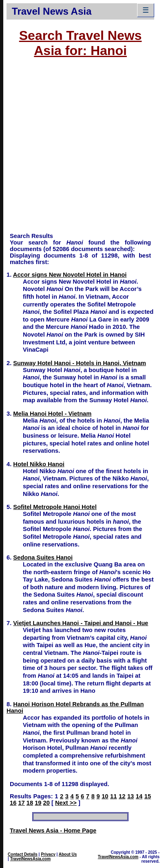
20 (47, 803)
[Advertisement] (77, 149)
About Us (68, 854)
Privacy (48, 854)
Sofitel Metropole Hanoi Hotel (55, 507)
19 (38, 803)
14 (139, 796)
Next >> (66, 803)
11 (113, 796)
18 (30, 803)
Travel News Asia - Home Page (53, 831)
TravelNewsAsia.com (31, 859)
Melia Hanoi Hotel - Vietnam (52, 414)
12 (122, 796)
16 (13, 803)
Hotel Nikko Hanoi (39, 464)
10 (105, 796)
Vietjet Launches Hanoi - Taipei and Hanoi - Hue (81, 623)
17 (21, 803)
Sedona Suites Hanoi (43, 557)
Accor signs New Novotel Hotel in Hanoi (70, 275)
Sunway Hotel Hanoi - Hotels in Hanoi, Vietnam (79, 363)
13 (131, 796)
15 (148, 796)
